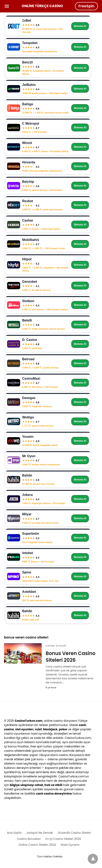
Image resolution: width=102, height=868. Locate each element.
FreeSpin (86, 6)
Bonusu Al (80, 26)
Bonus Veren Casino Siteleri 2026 (71, 657)
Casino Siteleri (56, 646)
